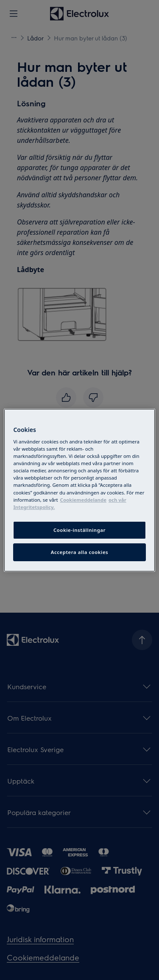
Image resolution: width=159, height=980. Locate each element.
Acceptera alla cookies (80, 552)
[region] (79, 490)
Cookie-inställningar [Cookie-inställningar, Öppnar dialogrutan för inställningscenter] (79, 530)
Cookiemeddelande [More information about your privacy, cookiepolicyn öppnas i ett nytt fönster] (83, 500)
